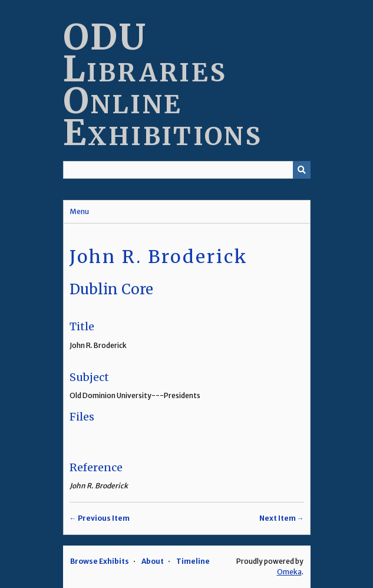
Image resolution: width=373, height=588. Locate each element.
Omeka (289, 572)
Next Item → (282, 518)
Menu (79, 211)
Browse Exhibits (100, 561)
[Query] (187, 170)
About (153, 561)
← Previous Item (100, 518)
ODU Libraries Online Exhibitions (163, 85)
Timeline (193, 561)
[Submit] (302, 170)
